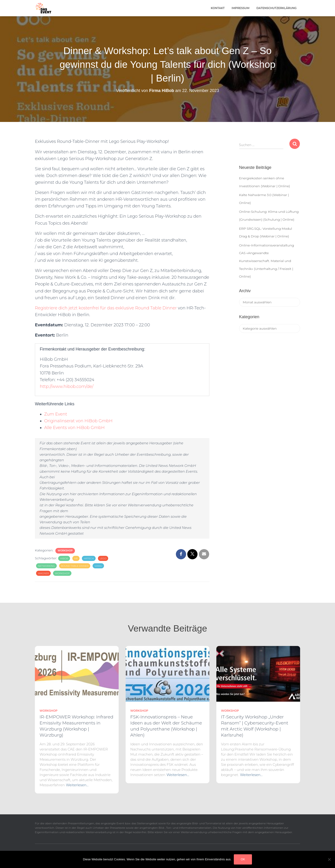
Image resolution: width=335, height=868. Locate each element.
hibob (64, 558)
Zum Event (56, 414)
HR (76, 558)
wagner (43, 573)
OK (243, 859)
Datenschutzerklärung (276, 8)
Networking (46, 566)
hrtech (89, 558)
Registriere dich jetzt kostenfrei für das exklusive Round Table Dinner (106, 308)
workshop (62, 573)
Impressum (241, 8)
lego (103, 558)
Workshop (65, 551)
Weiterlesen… (77, 785)
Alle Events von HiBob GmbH (74, 428)
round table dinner (75, 566)
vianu (98, 566)
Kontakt (218, 8)
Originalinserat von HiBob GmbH (78, 421)
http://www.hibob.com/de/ (67, 387)
